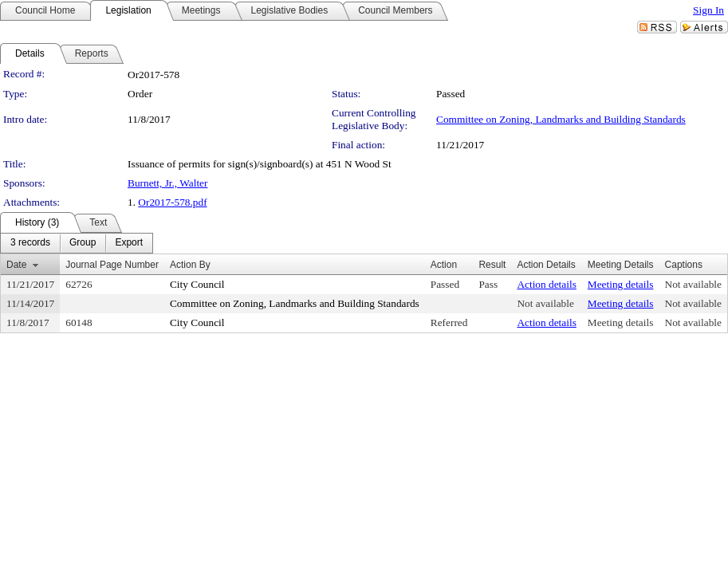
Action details (546, 284)
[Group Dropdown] (83, 243)
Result (492, 265)
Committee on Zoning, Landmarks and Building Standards (561, 119)
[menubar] (77, 243)
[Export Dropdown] (129, 243)
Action (444, 265)
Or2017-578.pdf (172, 202)
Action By (190, 265)
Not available (693, 284)
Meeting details (621, 284)
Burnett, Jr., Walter (167, 183)
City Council (197, 284)
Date (16, 265)
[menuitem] (30, 243)
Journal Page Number (112, 265)
